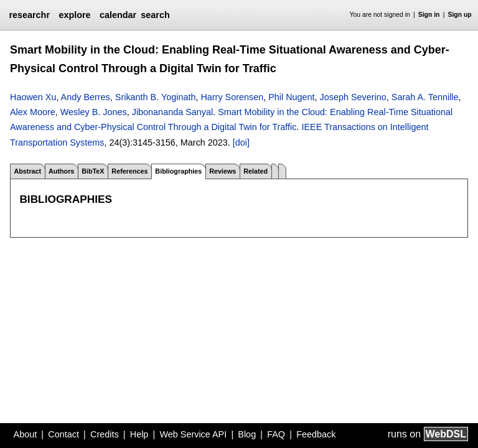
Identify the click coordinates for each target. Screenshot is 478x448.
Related (255, 171)
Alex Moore (33, 112)
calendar (118, 15)
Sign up (460, 15)
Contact (63, 434)
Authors (61, 171)
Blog (247, 434)
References (129, 171)
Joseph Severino (353, 97)
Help (139, 434)
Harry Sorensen (232, 97)
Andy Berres (86, 97)
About (26, 434)
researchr (29, 15)
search (155, 15)
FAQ (276, 434)
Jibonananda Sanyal (172, 112)
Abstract (27, 171)
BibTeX (93, 171)
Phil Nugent (291, 97)
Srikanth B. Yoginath (156, 97)
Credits (105, 434)
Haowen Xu (33, 97)
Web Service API (193, 434)
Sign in (429, 15)
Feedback (316, 434)
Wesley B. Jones (94, 112)
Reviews (223, 171)
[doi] (241, 142)
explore (74, 15)
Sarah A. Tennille (425, 97)
